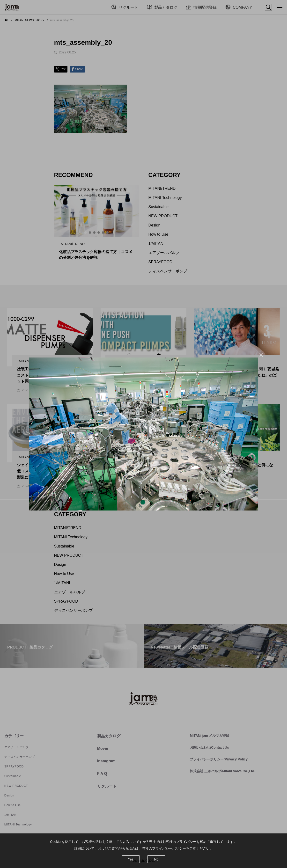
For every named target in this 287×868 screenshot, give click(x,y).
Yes (131, 859)
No (156, 859)
